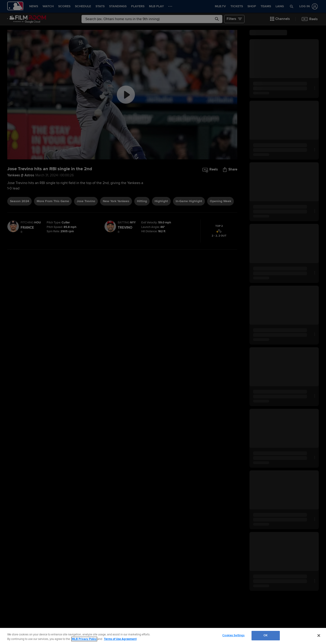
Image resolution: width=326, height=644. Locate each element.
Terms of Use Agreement (120, 639)
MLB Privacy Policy (84, 639)
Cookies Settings (233, 635)
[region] (163, 636)
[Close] (319, 635)
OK (266, 635)
